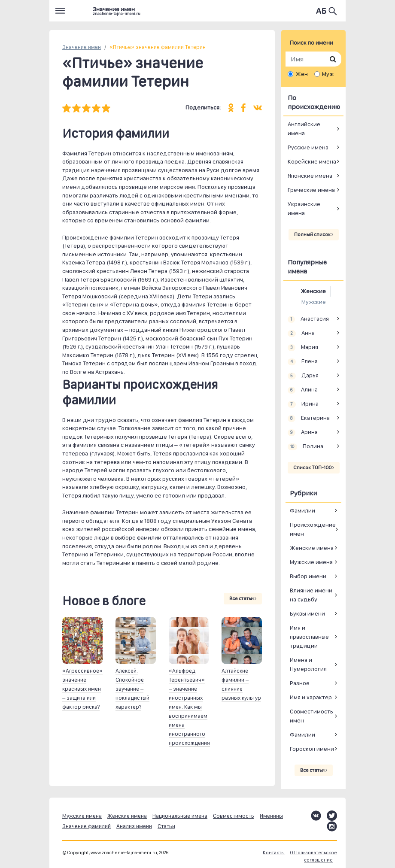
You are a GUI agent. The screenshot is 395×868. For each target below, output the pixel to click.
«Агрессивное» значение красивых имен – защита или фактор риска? (82, 689)
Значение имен (82, 47)
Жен (302, 74)
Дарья (303, 376)
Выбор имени (308, 576)
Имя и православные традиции (309, 637)
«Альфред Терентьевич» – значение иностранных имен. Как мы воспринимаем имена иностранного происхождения (189, 707)
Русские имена (308, 147)
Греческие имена (311, 190)
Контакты (274, 853)
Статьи (166, 826)
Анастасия (308, 319)
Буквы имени (307, 613)
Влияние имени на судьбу (311, 595)
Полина (305, 446)
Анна (301, 333)
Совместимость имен (311, 716)
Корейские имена (312, 161)
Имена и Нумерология (308, 664)
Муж (328, 74)
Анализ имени (134, 826)
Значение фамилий (87, 826)
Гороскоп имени (312, 749)
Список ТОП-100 (314, 467)
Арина (303, 432)
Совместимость (234, 816)
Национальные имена (180, 816)
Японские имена (310, 176)
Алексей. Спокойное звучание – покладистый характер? (132, 689)
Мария (303, 347)
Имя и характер (311, 697)
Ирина (303, 404)
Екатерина (309, 418)
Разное (300, 683)
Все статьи (243, 598)
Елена (303, 361)
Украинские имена (304, 208)
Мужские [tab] (314, 302)
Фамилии (302, 510)
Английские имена (304, 129)
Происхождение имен (313, 529)
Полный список (314, 234)
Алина (303, 390)
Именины (271, 816)
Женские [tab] (313, 291)
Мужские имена (311, 562)
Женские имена (312, 548)
